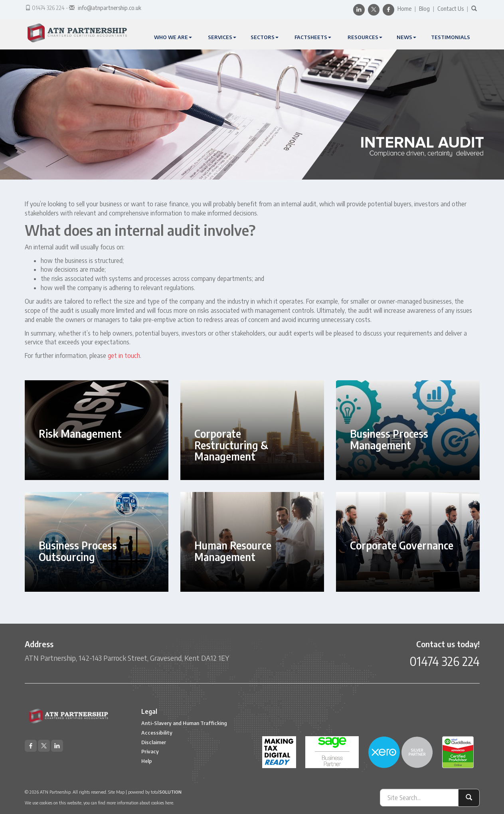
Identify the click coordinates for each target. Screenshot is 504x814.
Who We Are (173, 37)
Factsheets (313, 37)
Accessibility (157, 733)
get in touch (124, 356)
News (406, 37)
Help (147, 761)
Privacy (150, 751)
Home (404, 9)
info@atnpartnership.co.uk (110, 8)
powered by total (155, 792)
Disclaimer (154, 742)
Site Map (116, 792)
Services (222, 37)
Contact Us (451, 9)
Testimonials (451, 37)
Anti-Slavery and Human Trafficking (184, 723)
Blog (424, 9)
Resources (365, 37)
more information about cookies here (140, 803)
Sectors (265, 37)
